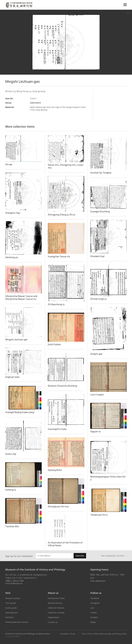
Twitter (94, 612)
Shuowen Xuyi (98, 256)
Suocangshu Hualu (58, 429)
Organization (54, 617)
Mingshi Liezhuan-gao (17, 340)
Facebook (95, 598)
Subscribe (80, 556)
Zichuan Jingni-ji (99, 299)
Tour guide (11, 603)
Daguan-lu (96, 431)
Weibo (93, 622)
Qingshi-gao (97, 354)
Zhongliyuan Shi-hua (59, 506)
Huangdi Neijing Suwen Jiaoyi (21, 412)
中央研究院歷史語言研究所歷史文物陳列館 (19, 5)
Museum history (56, 603)
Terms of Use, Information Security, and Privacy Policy (103, 634)
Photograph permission (17, 622)
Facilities (9, 617)
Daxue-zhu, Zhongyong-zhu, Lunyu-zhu (63, 166)
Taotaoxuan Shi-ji (100, 515)
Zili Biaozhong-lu (57, 304)
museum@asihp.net (14, 583)
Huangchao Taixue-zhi (60, 256)
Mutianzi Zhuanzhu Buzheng (63, 386)
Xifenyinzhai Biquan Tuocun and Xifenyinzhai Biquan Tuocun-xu (22, 298)
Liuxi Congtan (98, 395)
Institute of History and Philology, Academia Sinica (28, 634)
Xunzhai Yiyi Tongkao (102, 173)
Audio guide (11, 608)
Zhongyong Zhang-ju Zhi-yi (62, 215)
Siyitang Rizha (55, 470)
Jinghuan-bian (13, 377)
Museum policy (13, 598)
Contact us (53, 622)
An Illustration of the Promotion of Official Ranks (66, 544)
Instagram (95, 603)
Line (92, 608)
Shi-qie (9, 164)
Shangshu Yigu (13, 213)
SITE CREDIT (15, 636)
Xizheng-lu (11, 490)
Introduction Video (57, 598)
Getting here (12, 612)
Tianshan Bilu (13, 526)
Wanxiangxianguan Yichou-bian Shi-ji (107, 478)
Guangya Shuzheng (100, 211)
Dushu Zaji (11, 454)
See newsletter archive (114, 556)
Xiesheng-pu (12, 257)
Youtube (94, 617)
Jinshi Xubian (55, 344)
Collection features (57, 608)
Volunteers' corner (65, 634)
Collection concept (57, 612)
